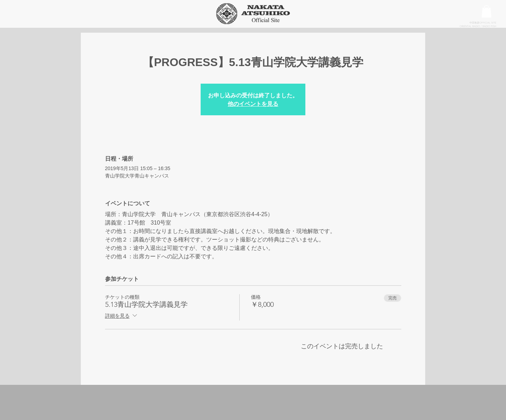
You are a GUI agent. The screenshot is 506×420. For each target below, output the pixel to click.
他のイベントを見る (253, 104)
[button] (486, 11)
